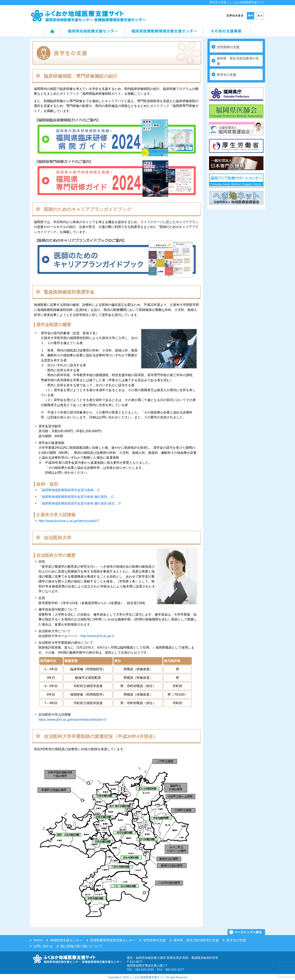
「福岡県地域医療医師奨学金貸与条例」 (68, 490)
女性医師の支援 (228, 47)
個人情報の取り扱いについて (82, 946)
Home (38, 940)
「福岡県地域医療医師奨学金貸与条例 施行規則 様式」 (78, 503)
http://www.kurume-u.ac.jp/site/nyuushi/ (67, 521)
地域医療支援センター (66, 940)
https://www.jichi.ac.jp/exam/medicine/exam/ (71, 720)
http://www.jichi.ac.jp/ (96, 636)
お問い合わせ (43, 946)
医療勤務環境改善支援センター (113, 940)
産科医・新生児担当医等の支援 (238, 61)
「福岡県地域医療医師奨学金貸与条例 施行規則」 (74, 497)
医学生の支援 (227, 75)
